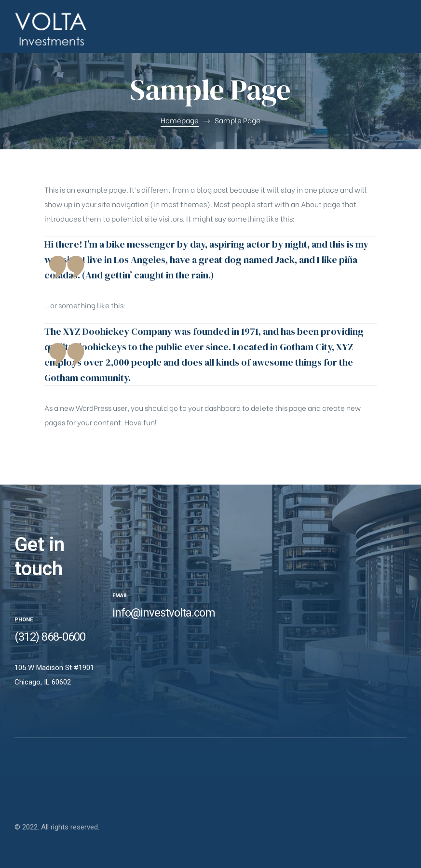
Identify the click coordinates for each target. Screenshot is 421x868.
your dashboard (214, 408)
